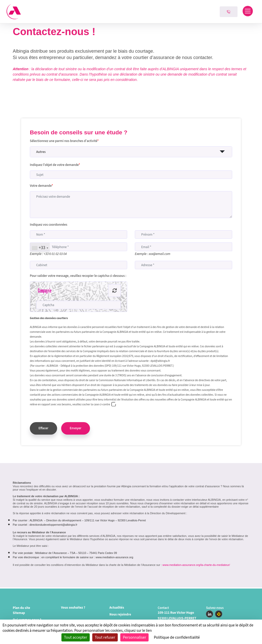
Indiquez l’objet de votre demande (55, 165)
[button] (131, 152)
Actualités (117, 608)
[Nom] (78, 234)
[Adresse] (184, 265)
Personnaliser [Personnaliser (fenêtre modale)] (134, 637)
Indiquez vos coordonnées (49, 225)
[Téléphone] (78, 247)
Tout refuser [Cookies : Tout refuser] (105, 637)
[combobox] (40, 248)
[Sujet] (131, 175)
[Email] (184, 247)
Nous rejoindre (120, 615)
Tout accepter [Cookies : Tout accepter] (76, 637)
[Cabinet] (78, 265)
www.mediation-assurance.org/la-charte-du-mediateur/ (196, 566)
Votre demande (41, 186)
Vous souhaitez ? (73, 608)
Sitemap (19, 613)
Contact (163, 608)
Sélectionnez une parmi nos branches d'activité (64, 141)
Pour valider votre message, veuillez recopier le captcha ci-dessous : (78, 276)
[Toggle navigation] (248, 11)
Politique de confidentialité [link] (177, 637)
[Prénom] (184, 234)
